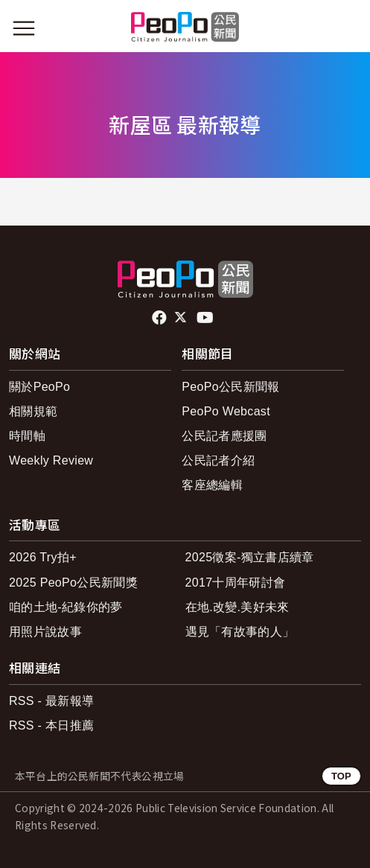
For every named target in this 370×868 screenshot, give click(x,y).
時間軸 (27, 436)
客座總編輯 (212, 485)
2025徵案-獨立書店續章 (250, 557)
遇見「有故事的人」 (240, 632)
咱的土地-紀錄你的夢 (66, 607)
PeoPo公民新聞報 (230, 387)
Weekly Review (51, 460)
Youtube (206, 318)
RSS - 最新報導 (51, 701)
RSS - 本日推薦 (51, 725)
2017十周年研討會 (236, 583)
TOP (341, 776)
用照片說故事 (45, 632)
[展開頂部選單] (346, 28)
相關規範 (33, 411)
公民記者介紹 (218, 460)
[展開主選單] (24, 28)
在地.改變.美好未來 (237, 607)
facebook (160, 318)
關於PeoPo (39, 387)
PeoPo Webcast (226, 411)
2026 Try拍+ (43, 557)
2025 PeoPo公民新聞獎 (73, 583)
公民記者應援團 (224, 436)
